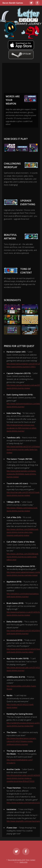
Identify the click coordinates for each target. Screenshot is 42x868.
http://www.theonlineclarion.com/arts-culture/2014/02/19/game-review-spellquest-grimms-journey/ (22, 741)
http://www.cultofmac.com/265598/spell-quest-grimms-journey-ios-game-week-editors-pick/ (23, 557)
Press (28, 860)
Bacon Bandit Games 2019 (17, 860)
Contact (33, 860)
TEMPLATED (23, 862)
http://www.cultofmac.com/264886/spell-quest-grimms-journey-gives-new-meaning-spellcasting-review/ (23, 532)
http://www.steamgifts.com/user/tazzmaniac (24, 821)
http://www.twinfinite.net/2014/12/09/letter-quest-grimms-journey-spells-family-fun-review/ (24, 449)
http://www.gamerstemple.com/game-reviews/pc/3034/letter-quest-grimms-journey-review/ (21, 474)
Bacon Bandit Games (13, 3)
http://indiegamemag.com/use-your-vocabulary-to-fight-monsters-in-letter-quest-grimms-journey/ (22, 428)
